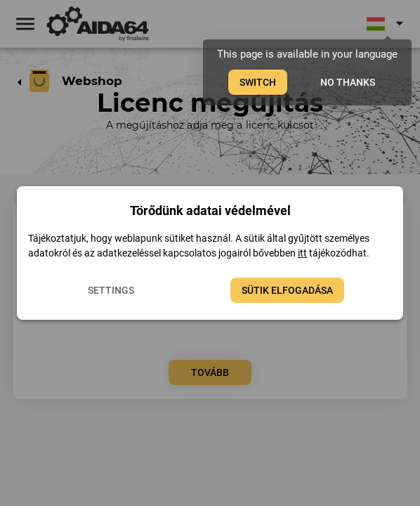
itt (302, 253)
